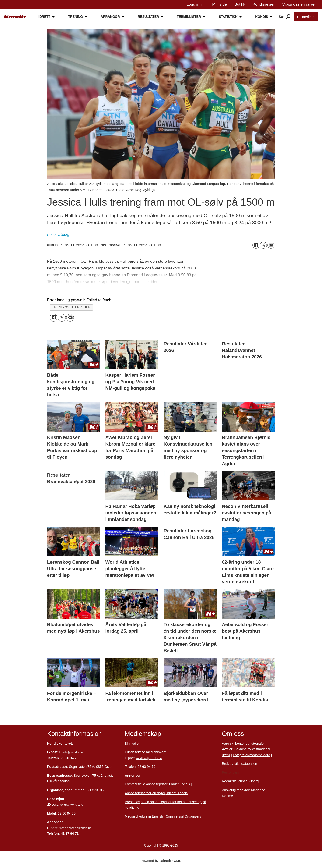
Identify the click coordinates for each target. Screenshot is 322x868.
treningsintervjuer (71, 307)
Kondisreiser (264, 4)
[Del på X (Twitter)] (263, 245)
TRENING (75, 17)
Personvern (231, 772)
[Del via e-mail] (271, 245)
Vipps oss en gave (298, 4)
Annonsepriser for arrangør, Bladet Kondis (156, 793)
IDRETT (44, 17)
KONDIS (262, 17)
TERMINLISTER (189, 17)
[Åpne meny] (288, 17)
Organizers (193, 816)
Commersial (175, 816)
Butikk (240, 4)
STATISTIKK (228, 17)
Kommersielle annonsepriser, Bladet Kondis (158, 784)
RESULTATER (148, 17)
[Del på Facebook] (256, 245)
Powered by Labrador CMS (161, 861)
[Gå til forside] (15, 17)
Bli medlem (306, 17)
